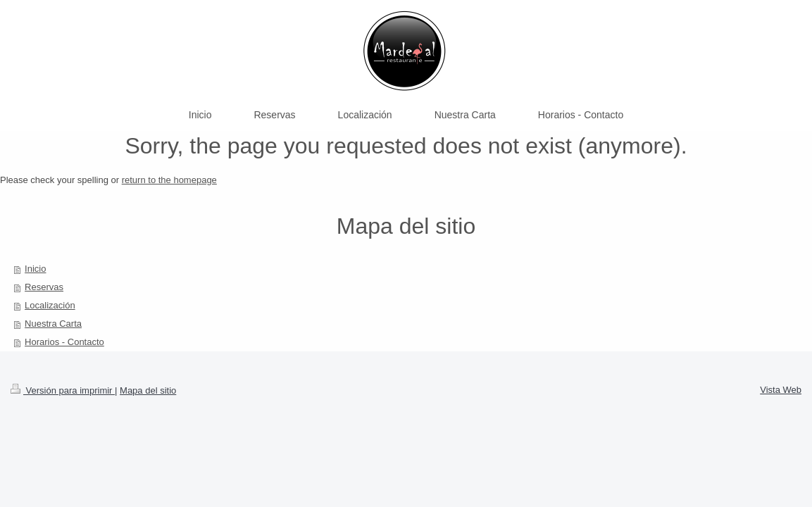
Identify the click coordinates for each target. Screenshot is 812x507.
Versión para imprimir (63, 390)
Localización (50, 305)
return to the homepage (169, 180)
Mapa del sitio (148, 390)
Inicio (35, 269)
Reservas (44, 287)
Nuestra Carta (53, 324)
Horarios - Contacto (64, 342)
